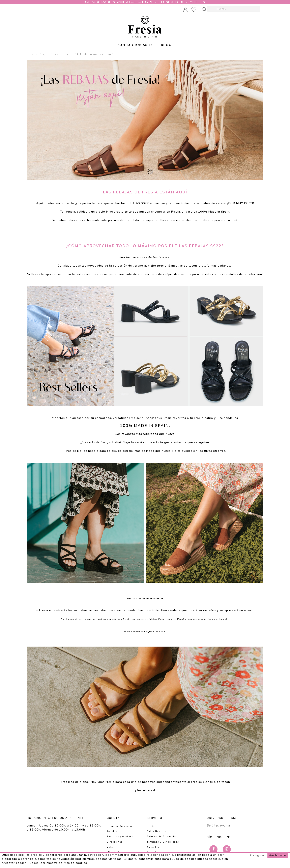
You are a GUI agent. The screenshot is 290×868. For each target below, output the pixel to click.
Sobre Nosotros (157, 831)
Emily (105, 442)
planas (225, 266)
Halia (116, 442)
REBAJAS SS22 (138, 203)
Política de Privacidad (162, 837)
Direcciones (115, 842)
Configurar (257, 855)
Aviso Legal (155, 847)
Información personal (121, 826)
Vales (111, 847)
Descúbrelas (145, 790)
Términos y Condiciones (163, 842)
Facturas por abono (120, 837)
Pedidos (112, 831)
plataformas (208, 266)
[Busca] (234, 8)
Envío (151, 826)
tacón (193, 266)
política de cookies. (73, 863)
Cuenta (113, 818)
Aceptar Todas (278, 855)
